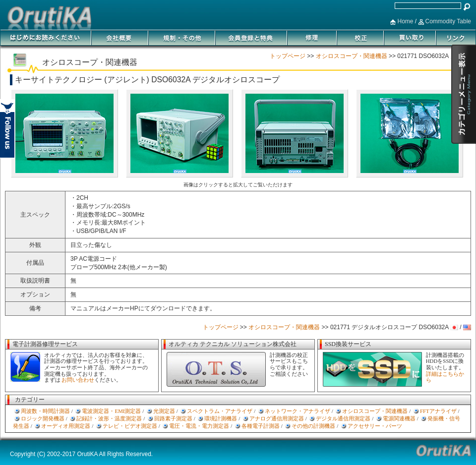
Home (405, 21)
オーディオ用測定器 (66, 426)
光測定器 (164, 411)
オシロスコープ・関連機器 (352, 56)
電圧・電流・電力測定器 (199, 426)
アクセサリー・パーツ (375, 426)
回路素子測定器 (173, 418)
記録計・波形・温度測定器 (109, 418)
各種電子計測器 (261, 426)
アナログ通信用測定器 (277, 418)
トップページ (288, 56)
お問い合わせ (78, 380)
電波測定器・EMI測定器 (111, 411)
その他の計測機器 (313, 426)
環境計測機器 (221, 418)
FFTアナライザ (438, 411)
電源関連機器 (399, 418)
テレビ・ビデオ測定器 (130, 426)
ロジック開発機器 (43, 418)
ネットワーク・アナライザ (297, 411)
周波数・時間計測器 (45, 411)
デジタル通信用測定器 (343, 418)
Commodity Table (448, 21)
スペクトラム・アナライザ (220, 411)
